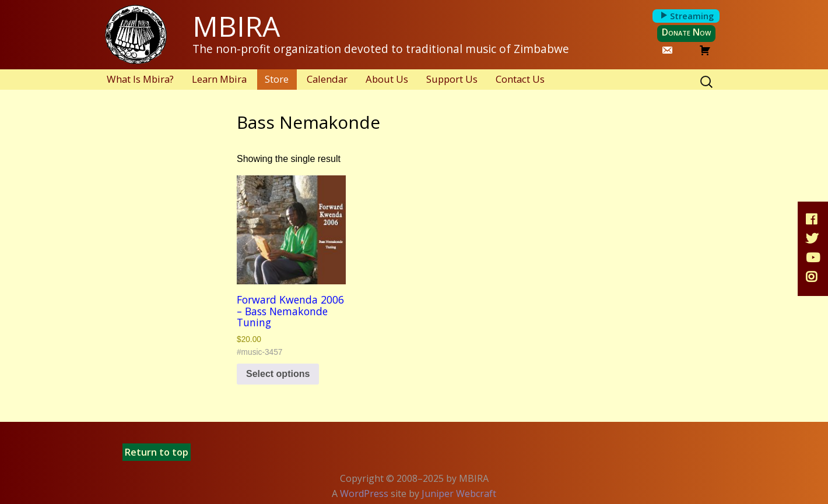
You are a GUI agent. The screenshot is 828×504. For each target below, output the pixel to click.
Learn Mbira (219, 79)
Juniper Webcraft (459, 494)
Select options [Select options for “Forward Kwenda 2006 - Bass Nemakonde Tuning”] (278, 374)
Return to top (157, 452)
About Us (387, 79)
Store (277, 79)
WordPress (364, 494)
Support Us (452, 79)
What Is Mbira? (140, 79)
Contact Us (520, 79)
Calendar (327, 79)
